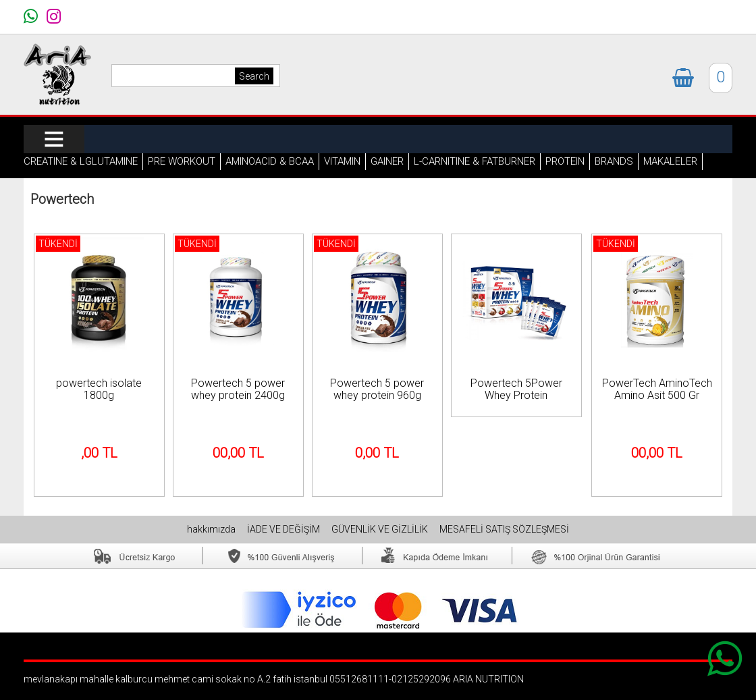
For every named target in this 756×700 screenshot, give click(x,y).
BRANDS (614, 161)
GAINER (387, 161)
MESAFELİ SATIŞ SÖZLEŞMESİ (504, 529)
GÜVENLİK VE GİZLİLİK (381, 529)
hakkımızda (212, 529)
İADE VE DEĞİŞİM (285, 529)
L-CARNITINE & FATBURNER (475, 161)
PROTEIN (565, 161)
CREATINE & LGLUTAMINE (81, 161)
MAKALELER (670, 161)
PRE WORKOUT (182, 161)
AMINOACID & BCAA (270, 161)
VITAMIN (342, 161)
